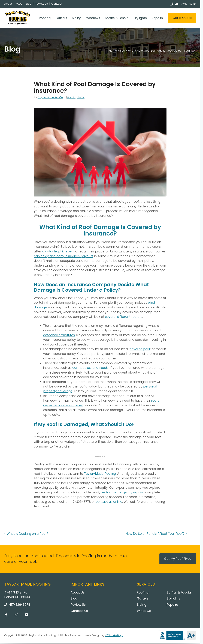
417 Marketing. (114, 635)
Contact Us (79, 611)
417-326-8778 (186, 4)
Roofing (45, 18)
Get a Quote (182, 18)
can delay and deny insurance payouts (64, 256)
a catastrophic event (58, 251)
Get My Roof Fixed (178, 559)
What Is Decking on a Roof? (27, 534)
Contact (57, 4)
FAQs (19, 4)
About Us (78, 592)
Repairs (157, 18)
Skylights (140, 18)
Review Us (41, 4)
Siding (77, 18)
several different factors (124, 317)
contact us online (109, 502)
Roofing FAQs (76, 97)
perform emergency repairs (122, 492)
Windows (93, 18)
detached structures (59, 335)
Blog (29, 4)
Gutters (61, 18)
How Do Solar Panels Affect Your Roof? (155, 534)
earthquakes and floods (90, 368)
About (8, 4)
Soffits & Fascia (117, 18)
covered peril (140, 349)
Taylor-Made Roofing (51, 97)
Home (113, 51)
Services (146, 584)
